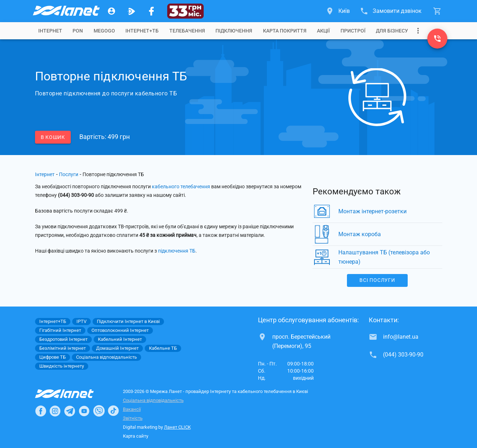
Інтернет (45, 174)
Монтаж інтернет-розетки (372, 211)
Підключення (234, 31)
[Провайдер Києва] (66, 11)
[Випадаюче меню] (418, 31)
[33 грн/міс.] (186, 11)
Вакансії (132, 409)
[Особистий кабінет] (111, 11)
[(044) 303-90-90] (437, 39)
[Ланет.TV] (131, 11)
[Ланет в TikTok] (113, 411)
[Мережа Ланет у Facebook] (151, 11)
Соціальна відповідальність (153, 400)
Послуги (69, 174)
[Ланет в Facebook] (41, 411)
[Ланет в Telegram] (70, 411)
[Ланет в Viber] (99, 411)
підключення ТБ (177, 251)
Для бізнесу (392, 31)
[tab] (50, 31)
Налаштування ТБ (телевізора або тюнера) (384, 257)
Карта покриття (285, 31)
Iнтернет (50, 31)
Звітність (133, 418)
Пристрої (353, 31)
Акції (323, 31)
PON (78, 31)
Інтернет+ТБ (142, 31)
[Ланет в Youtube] (84, 411)
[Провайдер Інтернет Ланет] (73, 394)
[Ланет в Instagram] (55, 411)
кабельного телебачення (181, 186)
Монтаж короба (360, 234)
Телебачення (187, 31)
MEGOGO (104, 31)
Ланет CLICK (177, 427)
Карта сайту (136, 436)
